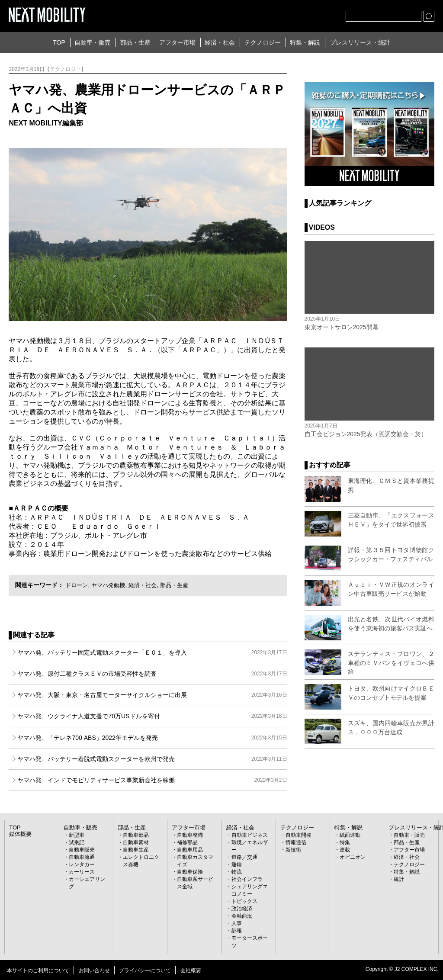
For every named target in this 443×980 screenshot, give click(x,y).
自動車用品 (190, 850)
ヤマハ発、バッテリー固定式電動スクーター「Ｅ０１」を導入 (152, 652)
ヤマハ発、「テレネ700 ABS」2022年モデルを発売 (152, 738)
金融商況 (242, 916)
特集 (345, 842)
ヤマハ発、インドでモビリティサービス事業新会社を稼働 (152, 780)
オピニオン (353, 857)
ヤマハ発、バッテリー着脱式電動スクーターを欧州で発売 (152, 759)
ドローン (77, 585)
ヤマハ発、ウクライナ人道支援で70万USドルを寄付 (152, 716)
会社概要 (191, 970)
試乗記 (77, 842)
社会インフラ (247, 879)
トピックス (244, 901)
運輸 (237, 864)
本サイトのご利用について (38, 970)
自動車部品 (136, 835)
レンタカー (82, 864)
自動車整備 (190, 835)
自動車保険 (190, 872)
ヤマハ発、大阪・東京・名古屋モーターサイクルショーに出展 (152, 695)
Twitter (292, 14)
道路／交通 (244, 857)
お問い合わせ (94, 970)
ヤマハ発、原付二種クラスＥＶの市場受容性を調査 (152, 674)
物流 (237, 872)
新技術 (293, 850)
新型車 (77, 835)
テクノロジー (263, 42)
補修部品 (187, 842)
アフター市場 (177, 42)
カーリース (82, 872)
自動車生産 (136, 850)
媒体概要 (19, 834)
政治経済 (242, 909)
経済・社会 (220, 42)
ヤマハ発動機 (111, 585)
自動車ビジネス (250, 835)
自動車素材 (136, 842)
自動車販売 (82, 850)
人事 (237, 923)
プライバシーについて (145, 970)
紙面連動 (350, 835)
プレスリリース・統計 (360, 42)
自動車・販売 (93, 42)
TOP (59, 42)
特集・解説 (305, 42)
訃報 (237, 931)
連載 (345, 850)
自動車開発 (299, 835)
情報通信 (296, 842)
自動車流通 (82, 857)
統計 (399, 879)
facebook (311, 14)
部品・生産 (135, 42)
